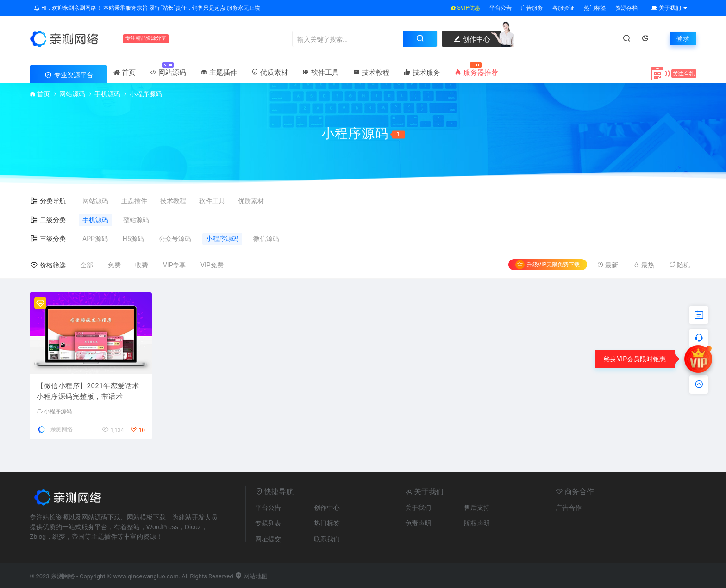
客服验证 (563, 8)
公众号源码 (175, 239)
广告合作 (569, 508)
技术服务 (422, 73)
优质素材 (269, 73)
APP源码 (95, 239)
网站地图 (251, 576)
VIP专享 (175, 265)
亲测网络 (62, 429)
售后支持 (477, 508)
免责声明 (418, 523)
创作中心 (472, 39)
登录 (683, 38)
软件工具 (320, 73)
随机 (679, 265)
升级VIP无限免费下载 (548, 265)
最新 (607, 265)
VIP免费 (212, 265)
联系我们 (327, 539)
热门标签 (595, 8)
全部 (87, 265)
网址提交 (268, 539)
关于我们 (418, 508)
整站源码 (136, 220)
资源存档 (626, 8)
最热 (644, 265)
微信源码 (266, 239)
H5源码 (133, 239)
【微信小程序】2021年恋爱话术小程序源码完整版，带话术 (88, 391)
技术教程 (371, 73)
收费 (142, 265)
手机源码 (107, 94)
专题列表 (268, 523)
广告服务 (532, 8)
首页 (125, 73)
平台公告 (501, 8)
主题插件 (219, 73)
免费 (114, 265)
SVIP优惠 (466, 8)
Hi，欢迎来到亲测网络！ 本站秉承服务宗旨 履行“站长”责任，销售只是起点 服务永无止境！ (150, 8)
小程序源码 (222, 239)
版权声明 (477, 523)
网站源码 (168, 73)
